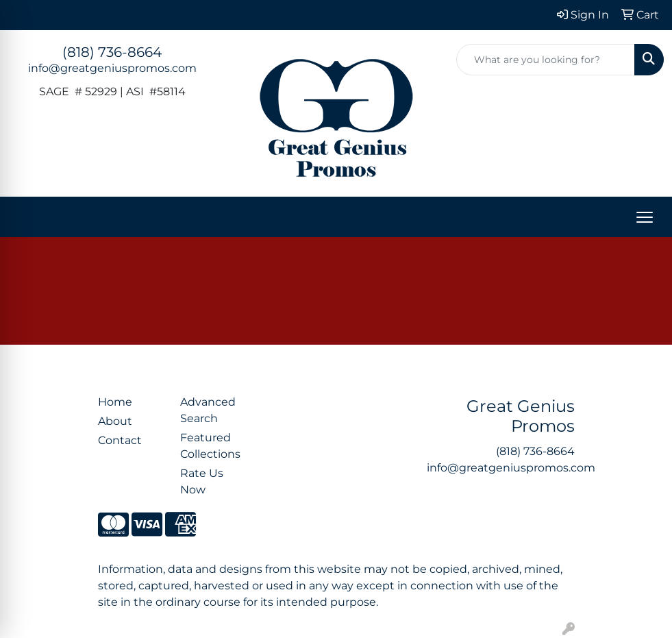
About (115, 421)
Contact (120, 440)
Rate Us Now (202, 481)
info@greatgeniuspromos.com (112, 68)
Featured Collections (210, 446)
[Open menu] (645, 217)
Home (115, 402)
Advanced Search (208, 410)
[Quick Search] (546, 60)
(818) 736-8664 (112, 52)
